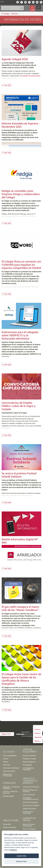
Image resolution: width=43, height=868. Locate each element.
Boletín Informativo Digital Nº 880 (20, 541)
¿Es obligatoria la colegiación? (28, 769)
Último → (38, 741)
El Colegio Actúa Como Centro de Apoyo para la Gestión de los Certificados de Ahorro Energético (21, 679)
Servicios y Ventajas (29, 755)
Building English (8, 796)
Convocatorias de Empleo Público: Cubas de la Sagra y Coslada (19, 406)
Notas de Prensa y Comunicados (29, 825)
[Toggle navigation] (38, 8)
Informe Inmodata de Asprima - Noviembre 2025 (21, 125)
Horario (6, 759)
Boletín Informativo (10, 827)
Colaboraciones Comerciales (28, 812)
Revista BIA (7, 824)
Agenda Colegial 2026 (15, 59)
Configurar (13, 850)
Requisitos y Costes (29, 759)
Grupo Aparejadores (10, 755)
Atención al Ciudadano (30, 802)
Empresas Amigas (9, 771)
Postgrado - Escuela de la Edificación (11, 788)
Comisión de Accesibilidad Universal (30, 798)
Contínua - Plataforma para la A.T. (11, 792)
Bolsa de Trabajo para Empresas (30, 791)
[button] (7, 734)
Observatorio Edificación (11, 768)
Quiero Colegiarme (29, 762)
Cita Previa (7, 765)
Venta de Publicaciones (11, 830)
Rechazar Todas (21, 861)
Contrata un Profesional (31, 787)
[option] (12, 755)
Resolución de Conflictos (31, 805)
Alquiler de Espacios (30, 808)
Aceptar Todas (22, 856)
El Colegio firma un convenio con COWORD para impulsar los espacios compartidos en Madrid (21, 265)
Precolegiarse (27, 765)
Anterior (38, 733)
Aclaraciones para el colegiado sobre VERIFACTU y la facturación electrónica (20, 335)
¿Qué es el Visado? (29, 795)
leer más (8, 85)
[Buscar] (12, 8)
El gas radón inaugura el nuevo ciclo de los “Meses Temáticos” (20, 608)
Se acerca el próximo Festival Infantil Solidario (19, 475)
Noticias (6, 762)
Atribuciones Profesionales (8, 775)
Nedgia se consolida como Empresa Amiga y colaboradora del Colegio (21, 194)
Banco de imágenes (29, 829)
